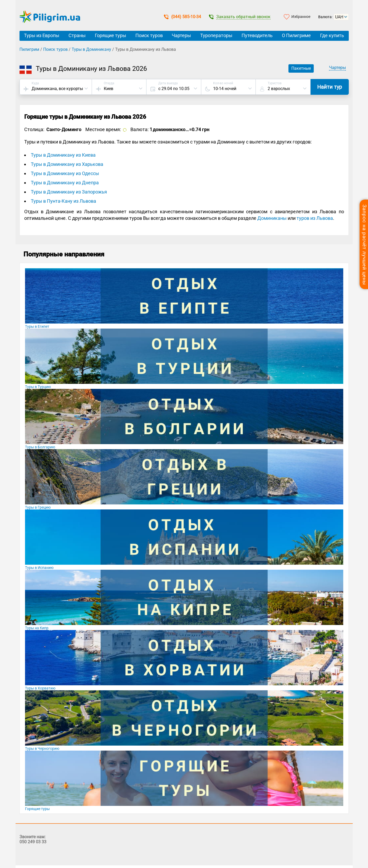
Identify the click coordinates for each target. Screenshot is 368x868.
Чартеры (181, 35)
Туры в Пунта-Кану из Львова (63, 201)
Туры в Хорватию (40, 688)
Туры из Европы (42, 35)
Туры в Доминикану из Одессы (65, 173)
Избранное (301, 17)
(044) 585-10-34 (182, 17)
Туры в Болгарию (40, 447)
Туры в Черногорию (42, 748)
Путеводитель (257, 35)
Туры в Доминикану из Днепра (65, 183)
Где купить (332, 35)
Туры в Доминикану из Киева (63, 155)
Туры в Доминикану (91, 49)
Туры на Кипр (37, 628)
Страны (77, 35)
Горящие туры (111, 35)
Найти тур (330, 87)
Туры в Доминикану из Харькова (67, 164)
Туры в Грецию (38, 507)
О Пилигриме (296, 35)
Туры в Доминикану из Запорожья (69, 192)
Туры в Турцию (38, 387)
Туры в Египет (37, 326)
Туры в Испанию (39, 568)
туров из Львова (315, 218)
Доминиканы (272, 218)
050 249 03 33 (33, 842)
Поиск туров (149, 35)
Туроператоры (216, 35)
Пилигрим (29, 49)
